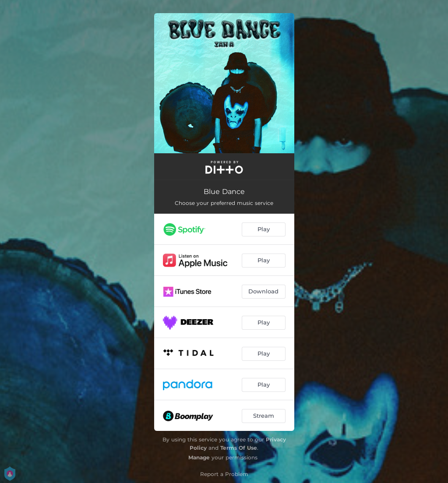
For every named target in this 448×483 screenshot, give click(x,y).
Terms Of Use (239, 448)
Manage (199, 457)
